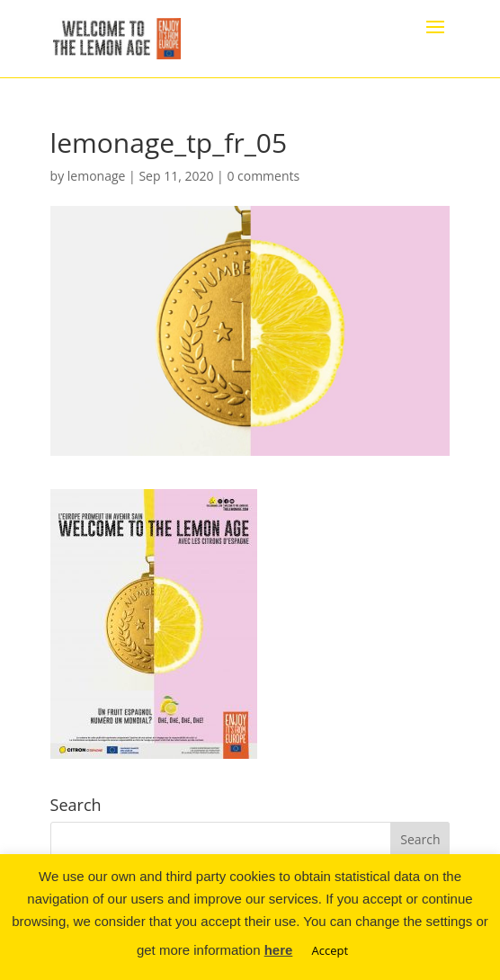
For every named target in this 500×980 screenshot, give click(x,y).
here (279, 950)
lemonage (97, 176)
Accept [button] (330, 950)
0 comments (263, 176)
